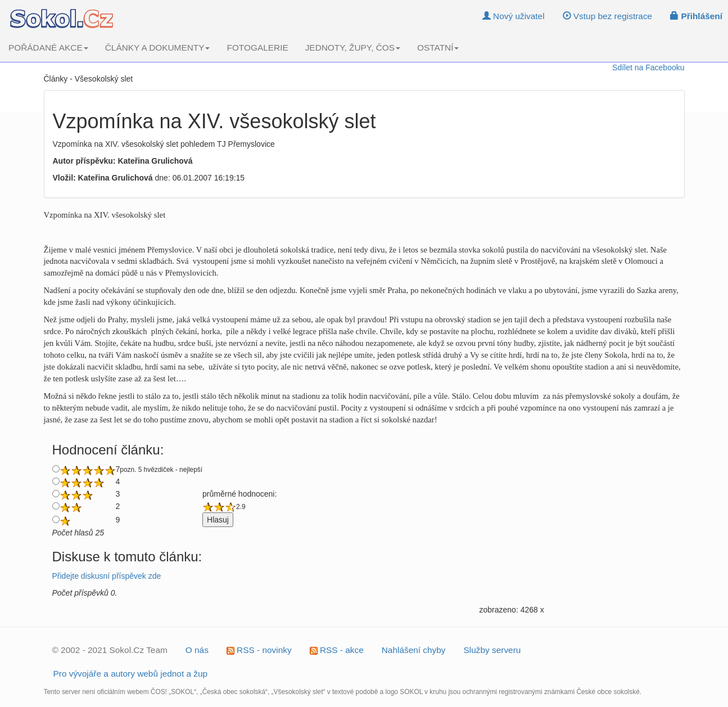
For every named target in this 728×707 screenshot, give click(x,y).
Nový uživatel (514, 16)
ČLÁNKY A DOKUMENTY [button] (158, 48)
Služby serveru (492, 650)
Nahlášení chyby (414, 650)
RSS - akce (337, 650)
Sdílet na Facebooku (648, 67)
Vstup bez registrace (608, 16)
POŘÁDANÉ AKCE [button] (48, 48)
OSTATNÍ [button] (438, 48)
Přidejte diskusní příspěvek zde (107, 576)
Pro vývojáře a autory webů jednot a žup (131, 674)
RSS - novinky (259, 650)
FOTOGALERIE (257, 48)
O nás (197, 650)
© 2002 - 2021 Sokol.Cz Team (110, 650)
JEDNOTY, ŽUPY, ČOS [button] (353, 48)
